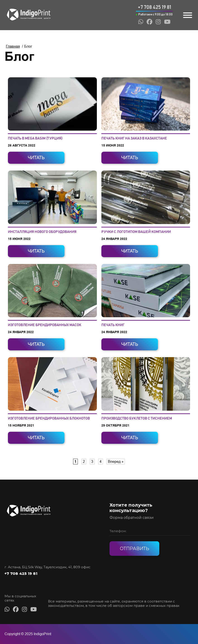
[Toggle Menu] (188, 15)
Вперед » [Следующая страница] (116, 462)
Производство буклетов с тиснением (137, 418)
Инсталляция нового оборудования (42, 232)
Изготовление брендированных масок (45, 325)
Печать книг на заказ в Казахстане (134, 138)
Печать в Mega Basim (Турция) (35, 138)
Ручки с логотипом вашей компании (136, 232)
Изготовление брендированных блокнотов (49, 418)
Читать (36, 158)
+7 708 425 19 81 (21, 574)
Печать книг (113, 325)
